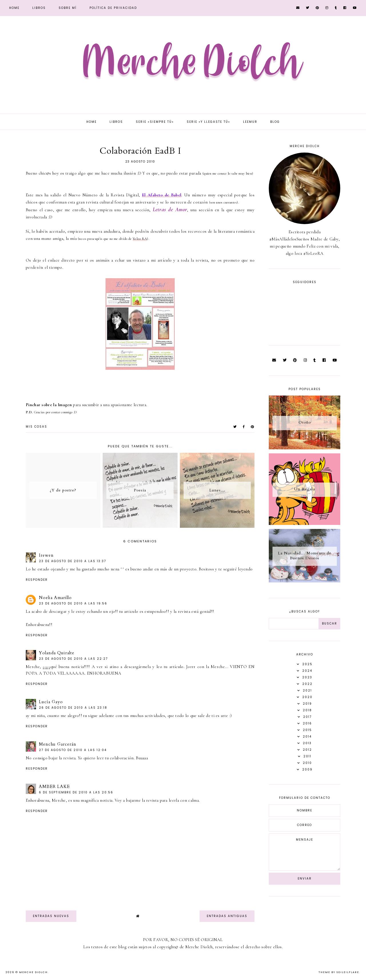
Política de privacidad (113, 8)
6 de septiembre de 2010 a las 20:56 (76, 792)
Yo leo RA (140, 239)
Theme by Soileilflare (339, 972)
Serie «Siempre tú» (155, 122)
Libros (39, 8)
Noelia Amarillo (55, 598)
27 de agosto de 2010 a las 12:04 (73, 750)
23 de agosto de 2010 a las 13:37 (72, 561)
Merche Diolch (33, 972)
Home (14, 8)
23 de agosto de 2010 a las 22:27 (73, 659)
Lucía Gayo (51, 702)
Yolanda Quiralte (57, 653)
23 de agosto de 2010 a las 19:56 (73, 603)
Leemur (250, 122)
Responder (37, 580)
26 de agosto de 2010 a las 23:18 (73, 708)
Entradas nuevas (51, 916)
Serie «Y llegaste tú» (208, 122)
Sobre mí (68, 8)
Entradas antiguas (227, 916)
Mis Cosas (36, 427)
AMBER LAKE (54, 787)
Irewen (46, 555)
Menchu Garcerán (58, 744)
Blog (275, 122)
